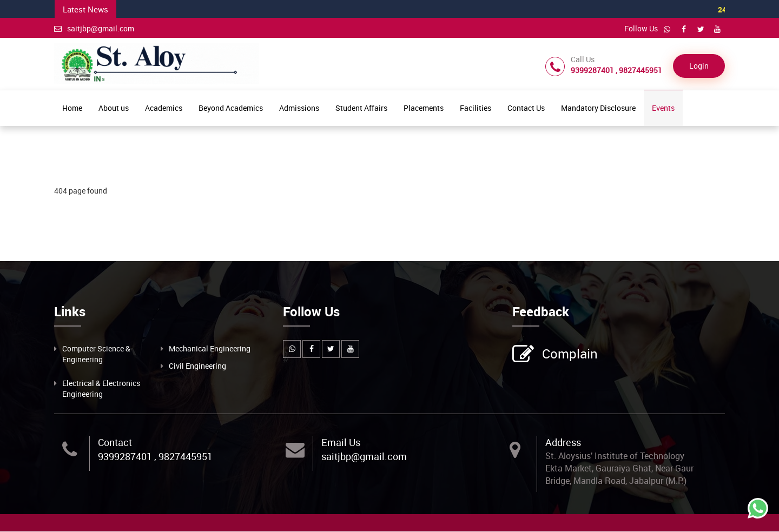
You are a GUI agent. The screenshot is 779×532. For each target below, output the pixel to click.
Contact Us (526, 108)
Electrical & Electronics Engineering (101, 388)
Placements (424, 108)
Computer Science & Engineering (96, 354)
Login (699, 66)
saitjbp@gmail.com (94, 28)
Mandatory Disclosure (598, 108)
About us (114, 108)
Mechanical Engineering (210, 348)
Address (563, 442)
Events (663, 108)
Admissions (299, 108)
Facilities (476, 108)
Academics (164, 108)
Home (72, 108)
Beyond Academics (231, 108)
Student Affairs (361, 108)
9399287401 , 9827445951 (155, 456)
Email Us (341, 442)
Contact (115, 442)
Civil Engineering (197, 366)
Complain (569, 355)
